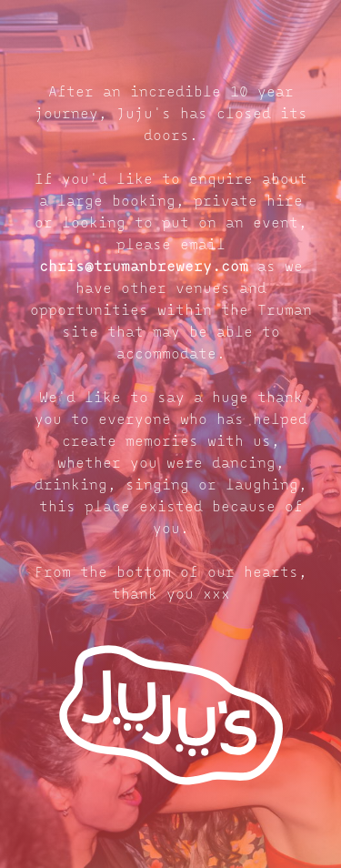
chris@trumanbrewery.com (144, 267)
